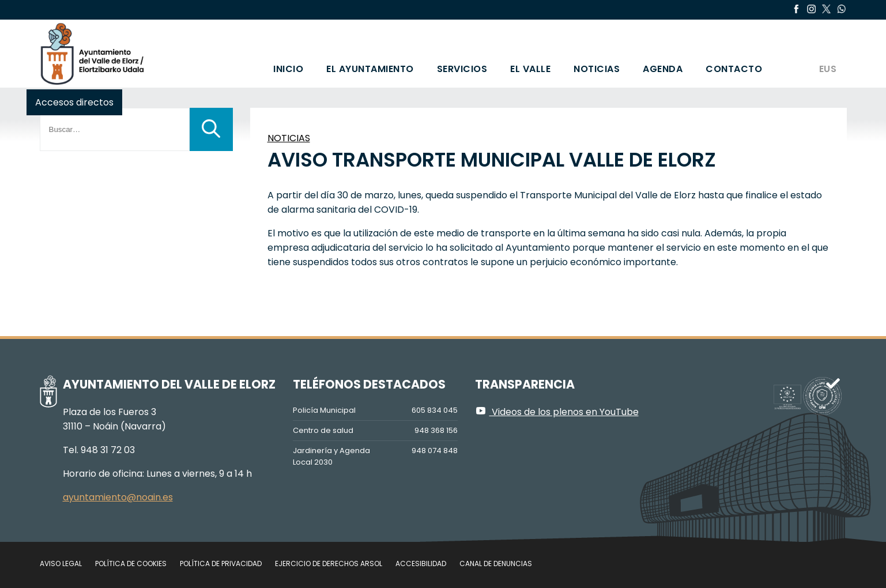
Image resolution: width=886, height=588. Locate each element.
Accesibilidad (421, 563)
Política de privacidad (221, 563)
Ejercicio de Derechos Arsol (329, 563)
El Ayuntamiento (370, 69)
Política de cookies (131, 563)
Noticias (597, 69)
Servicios (462, 69)
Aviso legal (61, 563)
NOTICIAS (289, 138)
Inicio (288, 69)
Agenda (663, 69)
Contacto (734, 69)
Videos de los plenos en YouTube (557, 412)
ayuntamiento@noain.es (118, 497)
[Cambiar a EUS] (827, 54)
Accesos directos (74, 102)
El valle (530, 69)
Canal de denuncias (496, 563)
